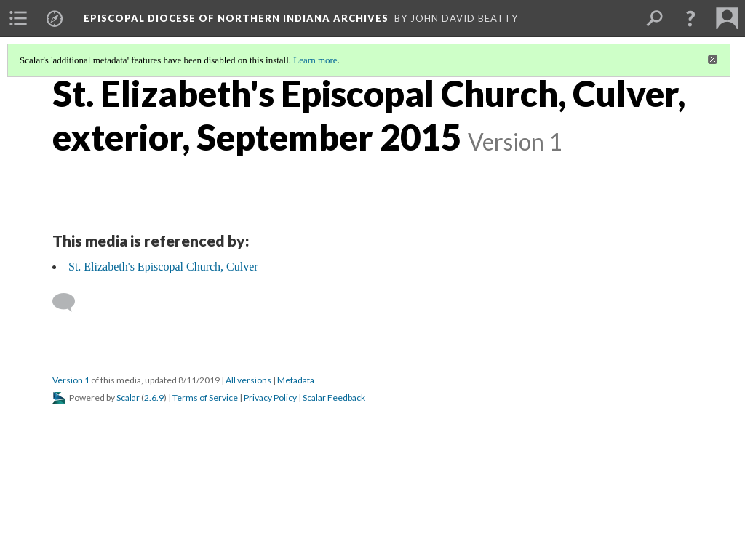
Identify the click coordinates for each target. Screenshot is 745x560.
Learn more (315, 60)
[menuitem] (18, 18)
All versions (248, 380)
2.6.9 (154, 397)
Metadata (296, 380)
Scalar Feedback (334, 397)
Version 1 (71, 380)
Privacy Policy (270, 397)
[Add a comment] (70, 303)
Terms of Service (205, 397)
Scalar (128, 397)
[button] (690, 18)
